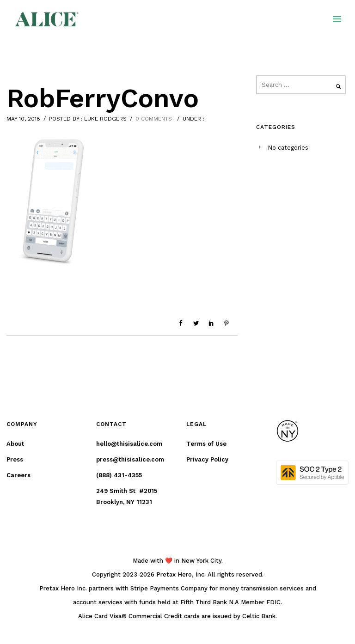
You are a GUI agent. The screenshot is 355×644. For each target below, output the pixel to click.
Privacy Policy (207, 459)
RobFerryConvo (103, 98)
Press (15, 459)
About (15, 444)
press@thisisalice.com (130, 459)
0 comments (154, 119)
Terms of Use (206, 444)
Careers (18, 475)
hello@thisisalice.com (129, 444)
